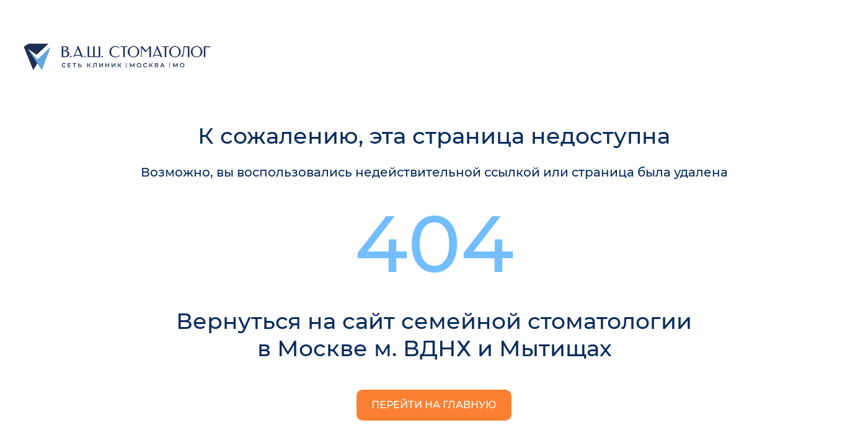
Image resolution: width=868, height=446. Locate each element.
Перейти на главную (434, 405)
